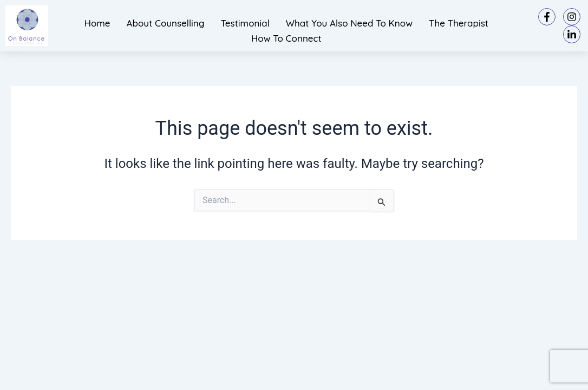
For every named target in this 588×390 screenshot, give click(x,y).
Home (97, 23)
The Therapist (459, 23)
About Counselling (166, 23)
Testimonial (245, 23)
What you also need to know (349, 23)
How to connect (286, 38)
